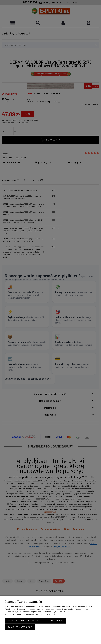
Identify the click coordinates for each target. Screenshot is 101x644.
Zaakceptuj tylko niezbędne (23, 621)
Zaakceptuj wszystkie (20, 627)
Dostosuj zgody (54, 621)
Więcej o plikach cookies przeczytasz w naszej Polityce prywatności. (31, 615)
